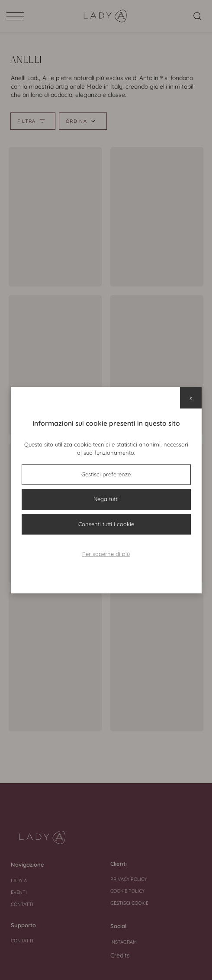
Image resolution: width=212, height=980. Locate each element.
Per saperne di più (106, 554)
